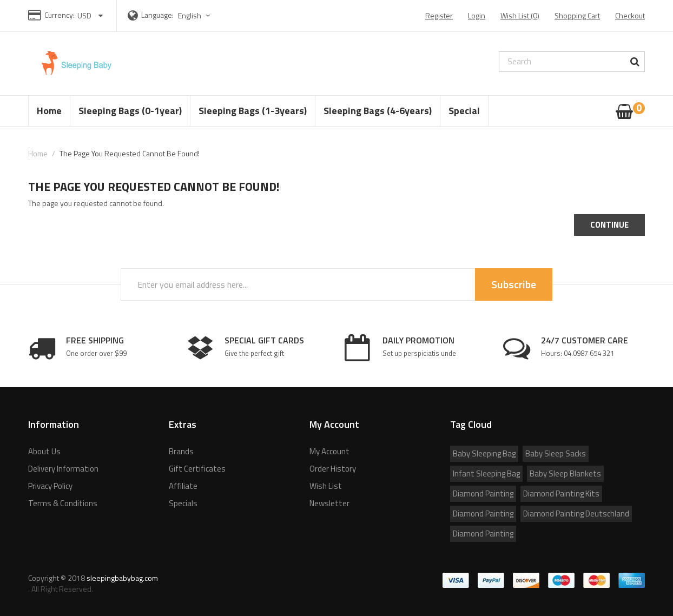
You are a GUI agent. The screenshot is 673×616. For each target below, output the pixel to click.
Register (439, 15)
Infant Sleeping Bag (486, 473)
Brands (181, 451)
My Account (329, 451)
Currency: (60, 15)
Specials (183, 503)
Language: (157, 15)
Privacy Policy (50, 486)
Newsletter (329, 503)
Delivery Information (63, 469)
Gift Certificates (197, 469)
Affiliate (183, 486)
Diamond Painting (483, 494)
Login (477, 15)
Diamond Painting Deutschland (576, 514)
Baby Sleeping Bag (484, 453)
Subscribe (514, 284)
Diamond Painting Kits (561, 494)
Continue (609, 225)
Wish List (326, 486)
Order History (333, 469)
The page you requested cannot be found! (130, 153)
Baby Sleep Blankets (565, 473)
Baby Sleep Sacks (556, 453)
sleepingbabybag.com (122, 578)
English (195, 15)
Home (38, 153)
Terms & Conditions (63, 503)
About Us (44, 451)
